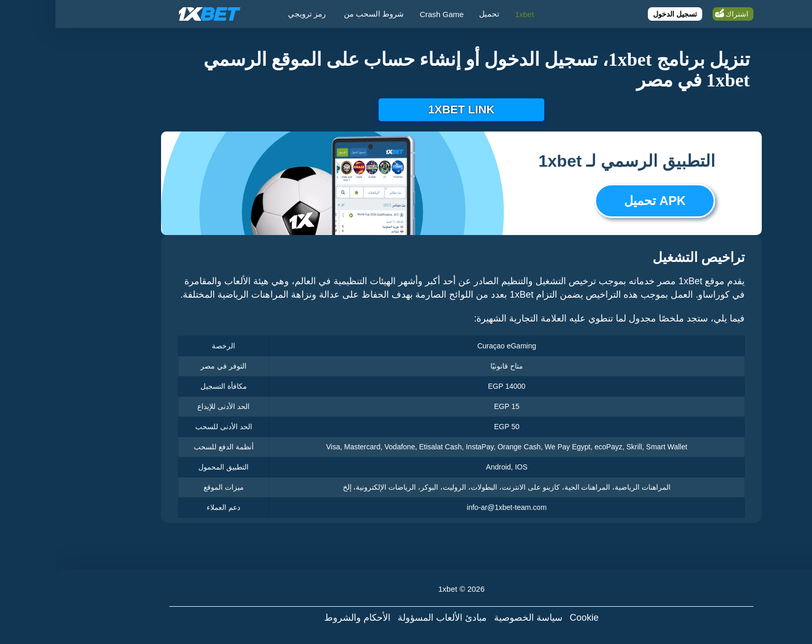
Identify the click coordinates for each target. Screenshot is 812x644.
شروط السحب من (318, 14)
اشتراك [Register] (682, 14)
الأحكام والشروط (302, 618)
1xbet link (406, 109)
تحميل (434, 14)
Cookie (529, 618)
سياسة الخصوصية (473, 618)
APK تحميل (599, 201)
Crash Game (386, 14)
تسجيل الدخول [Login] (620, 14)
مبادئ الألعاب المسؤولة (387, 618)
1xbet (469, 14)
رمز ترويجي (251, 14)
